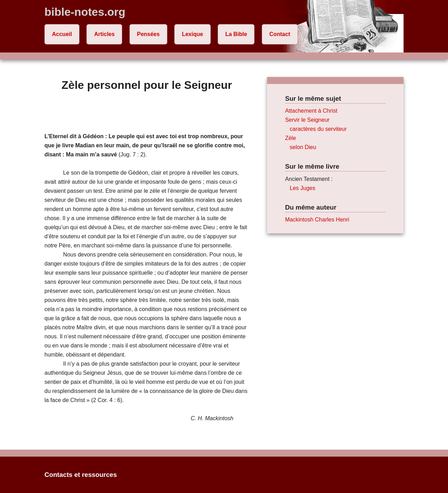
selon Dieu (303, 147)
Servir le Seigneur (307, 120)
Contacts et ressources (81, 475)
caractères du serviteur (318, 129)
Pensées (148, 34)
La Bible (236, 34)
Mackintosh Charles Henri (317, 220)
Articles (104, 34)
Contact (280, 34)
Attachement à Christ (311, 111)
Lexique (192, 34)
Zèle (290, 138)
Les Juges (303, 188)
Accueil (62, 34)
